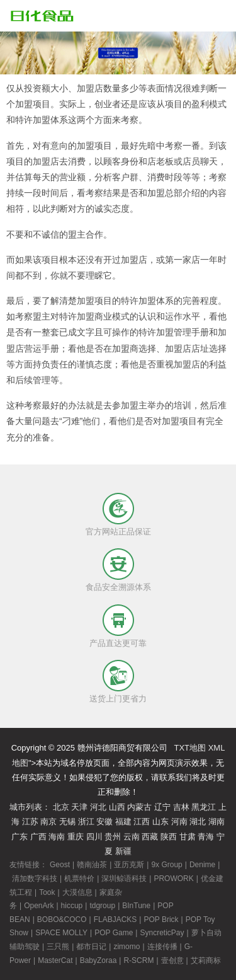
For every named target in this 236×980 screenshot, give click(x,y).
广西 (38, 837)
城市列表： (30, 807)
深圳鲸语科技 (124, 879)
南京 (48, 821)
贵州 (113, 837)
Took (47, 892)
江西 (142, 821)
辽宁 (162, 807)
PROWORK (173, 879)
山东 (160, 821)
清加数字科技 (35, 879)
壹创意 (172, 960)
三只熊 (58, 947)
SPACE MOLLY (61, 933)
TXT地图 (190, 748)
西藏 (150, 837)
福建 (123, 821)
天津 (79, 807)
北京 (61, 807)
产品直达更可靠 (118, 643)
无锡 (67, 821)
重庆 (76, 837)
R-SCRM (138, 960)
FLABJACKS (115, 919)
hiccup (72, 906)
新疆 (123, 851)
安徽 (104, 821)
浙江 (86, 821)
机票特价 (79, 879)
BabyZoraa (98, 960)
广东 (20, 837)
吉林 (181, 807)
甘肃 (188, 837)
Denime (202, 865)
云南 (132, 837)
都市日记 (91, 947)
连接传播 (162, 947)
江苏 (30, 821)
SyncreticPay (162, 933)
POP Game (114, 933)
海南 (57, 837)
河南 (179, 821)
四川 (94, 837)
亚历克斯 (129, 865)
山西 (117, 807)
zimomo (126, 947)
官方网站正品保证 (118, 532)
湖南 (216, 821)
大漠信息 (77, 892)
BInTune (136, 906)
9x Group (166, 865)
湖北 (198, 821)
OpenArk (39, 906)
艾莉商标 (206, 960)
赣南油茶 (92, 865)
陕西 (169, 837)
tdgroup (102, 906)
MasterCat (55, 960)
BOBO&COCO (62, 919)
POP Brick (161, 919)
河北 (98, 807)
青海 (206, 837)
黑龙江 (204, 807)
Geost (60, 865)
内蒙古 (139, 807)
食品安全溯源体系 (118, 587)
